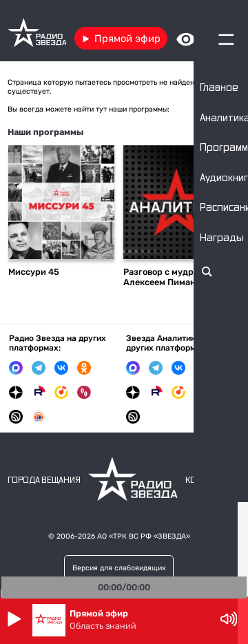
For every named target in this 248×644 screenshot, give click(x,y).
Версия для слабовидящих (119, 568)
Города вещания (44, 480)
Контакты (208, 480)
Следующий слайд (226, 207)
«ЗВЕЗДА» (172, 536)
